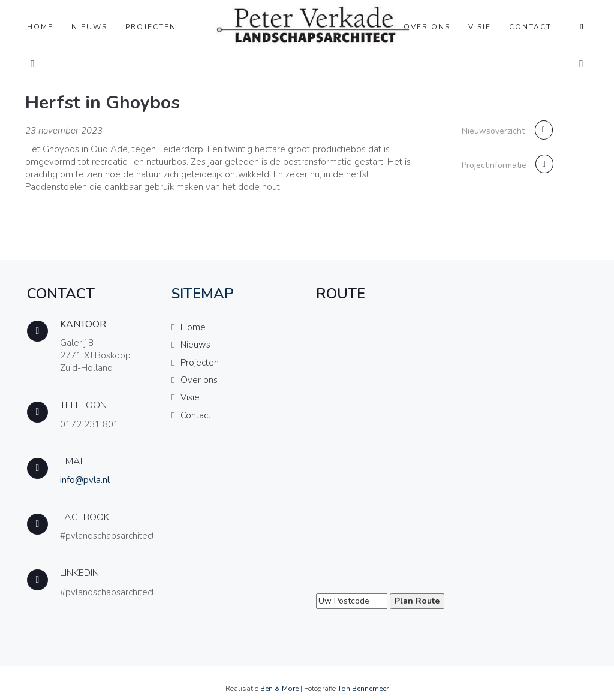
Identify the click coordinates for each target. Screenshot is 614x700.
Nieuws (89, 27)
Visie (480, 27)
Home (40, 27)
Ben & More (279, 689)
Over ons (427, 27)
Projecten (151, 27)
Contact (530, 27)
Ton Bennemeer (363, 689)
